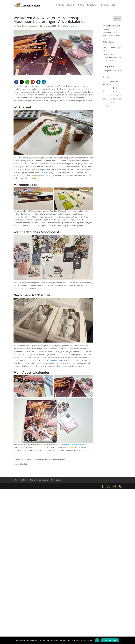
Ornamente (53, 360)
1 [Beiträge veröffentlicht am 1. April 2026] (110, 88)
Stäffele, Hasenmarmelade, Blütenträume (110, 32)
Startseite (60, 5)
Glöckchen (44, 172)
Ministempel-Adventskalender (77, 444)
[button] (16, 82)
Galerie (81, 5)
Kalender (105, 5)
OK (97, 640)
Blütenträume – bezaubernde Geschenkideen (109, 45)
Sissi (33, 360)
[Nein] (132, 640)
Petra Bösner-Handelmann (28, 26)
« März (105, 106)
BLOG (114, 5)
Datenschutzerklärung (39, 480)
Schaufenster (93, 5)
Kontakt (23, 480)
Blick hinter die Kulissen (67, 26)
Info (15, 480)
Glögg (74, 363)
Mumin (27, 360)
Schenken (71, 5)
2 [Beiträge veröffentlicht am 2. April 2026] (113, 88)
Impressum (56, 480)
